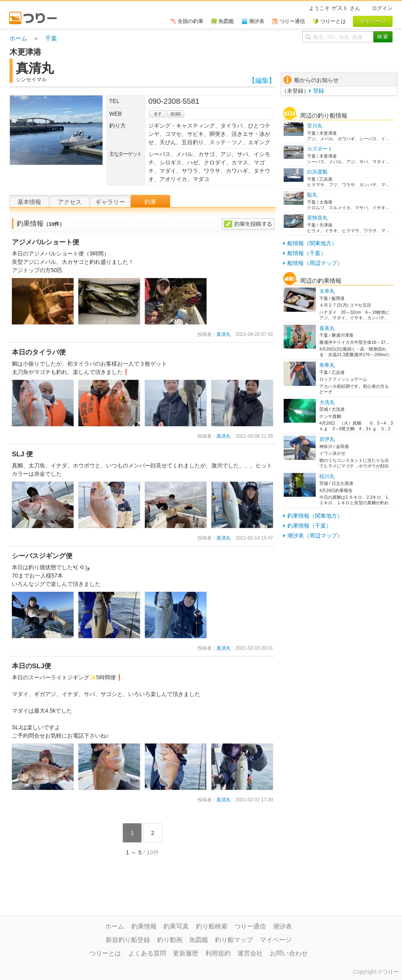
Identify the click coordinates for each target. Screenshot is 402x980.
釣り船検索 (212, 926)
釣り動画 (170, 940)
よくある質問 (147, 953)
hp (157, 114)
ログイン (382, 8)
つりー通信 (250, 926)
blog (176, 114)
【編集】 (262, 81)
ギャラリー (110, 202)
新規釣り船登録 (128, 940)
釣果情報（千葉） (309, 526)
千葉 (51, 38)
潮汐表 (283, 926)
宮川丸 (315, 126)
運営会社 (250, 953)
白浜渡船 (317, 172)
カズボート (320, 149)
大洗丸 (327, 402)
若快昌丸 (317, 218)
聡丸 (312, 195)
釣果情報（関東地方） (315, 516)
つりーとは (105, 953)
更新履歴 (186, 953)
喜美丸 (327, 328)
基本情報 (29, 202)
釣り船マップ (234, 940)
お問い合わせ (289, 953)
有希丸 (327, 365)
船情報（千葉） (307, 253)
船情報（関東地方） (312, 243)
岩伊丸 (327, 439)
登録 (319, 91)
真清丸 (224, 334)
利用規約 (218, 953)
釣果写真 (176, 926)
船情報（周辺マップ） (315, 263)
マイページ (276, 940)
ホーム (18, 38)
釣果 (150, 202)
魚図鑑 (199, 940)
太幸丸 (327, 291)
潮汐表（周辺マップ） (315, 536)
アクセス (70, 202)
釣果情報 (144, 926)
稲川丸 (327, 476)
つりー (391, 972)
